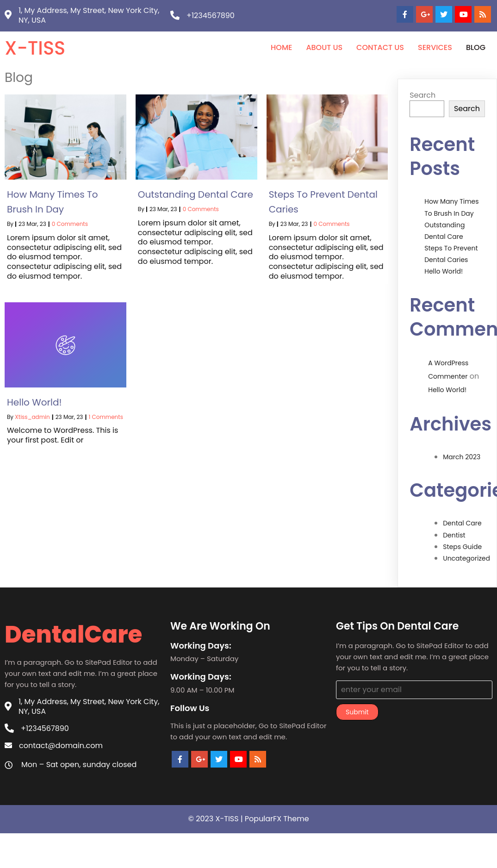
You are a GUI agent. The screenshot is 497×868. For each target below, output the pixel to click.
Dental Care (462, 523)
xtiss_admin (32, 417)
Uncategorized (466, 558)
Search (422, 95)
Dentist (454, 535)
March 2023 (462, 457)
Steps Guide (462, 547)
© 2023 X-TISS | (216, 819)
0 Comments (70, 224)
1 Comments (106, 417)
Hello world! (444, 271)
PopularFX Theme (277, 819)
